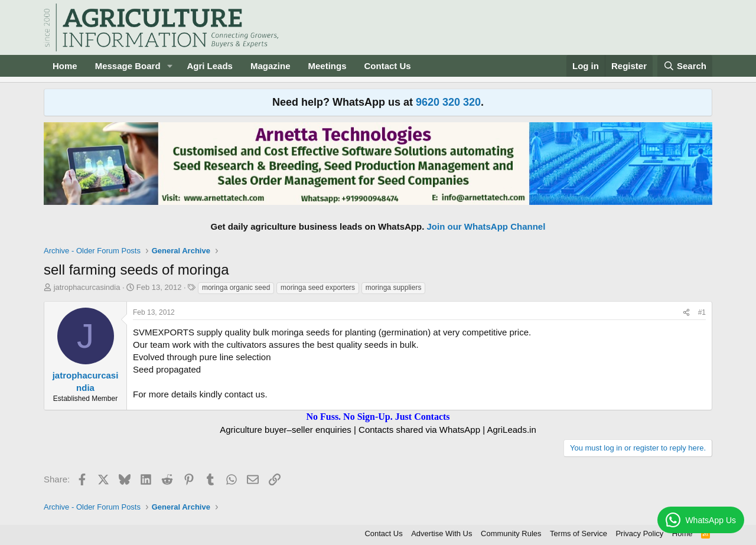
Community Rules (511, 533)
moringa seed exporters (318, 288)
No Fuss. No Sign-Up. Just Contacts (378, 417)
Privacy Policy (639, 533)
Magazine (271, 66)
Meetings (327, 66)
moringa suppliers (394, 288)
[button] (170, 66)
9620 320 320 (448, 102)
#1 (702, 312)
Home (65, 66)
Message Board (128, 66)
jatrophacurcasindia (87, 287)
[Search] (685, 66)
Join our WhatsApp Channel (486, 226)
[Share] (686, 313)
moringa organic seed (236, 288)
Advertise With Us (441, 533)
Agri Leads (210, 66)
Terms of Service (579, 533)
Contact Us (388, 66)
